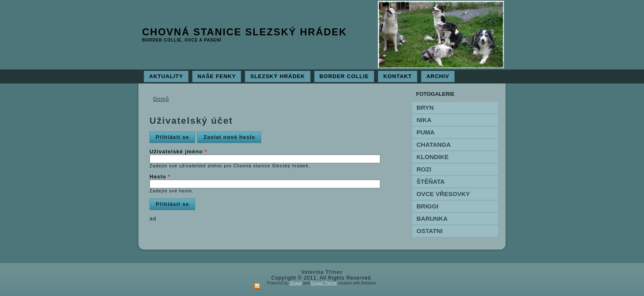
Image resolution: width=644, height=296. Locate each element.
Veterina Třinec (322, 272)
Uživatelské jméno (178, 151)
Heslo (160, 177)
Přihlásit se (175, 136)
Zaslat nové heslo (229, 137)
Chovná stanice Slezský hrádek (245, 32)
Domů (161, 99)
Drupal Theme (324, 283)
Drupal (296, 283)
